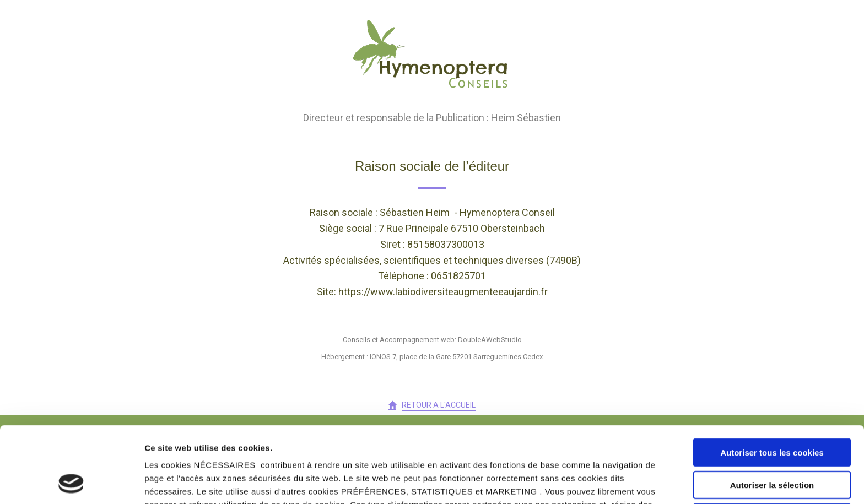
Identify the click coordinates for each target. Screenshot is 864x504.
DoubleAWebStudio (490, 340)
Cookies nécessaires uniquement (772, 446)
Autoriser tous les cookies (772, 381)
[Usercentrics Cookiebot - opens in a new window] (71, 483)
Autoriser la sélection (772, 413)
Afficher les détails (607, 482)
